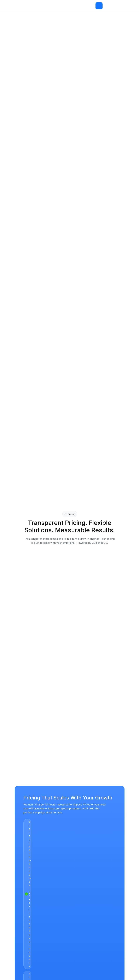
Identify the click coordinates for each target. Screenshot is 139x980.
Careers (19, 931)
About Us (20, 925)
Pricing (19, 920)
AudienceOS (22, 914)
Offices (19, 937)
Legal (46, 920)
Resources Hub (52, 914)
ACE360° (20, 908)
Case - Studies (52, 908)
